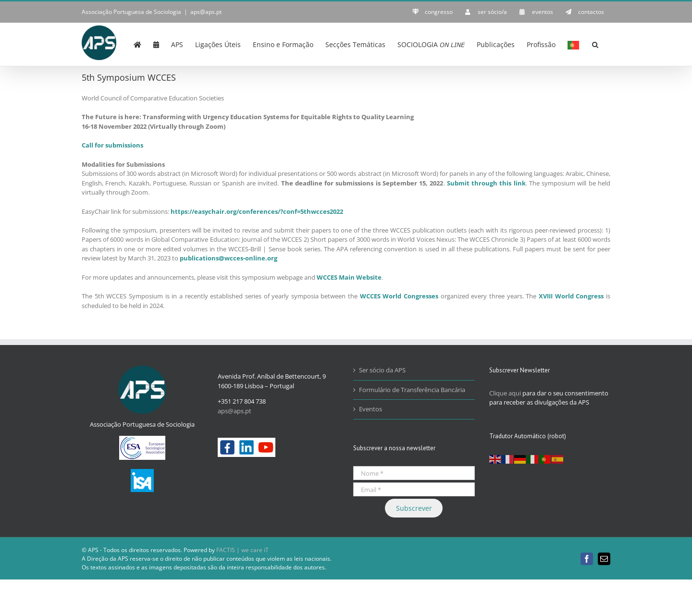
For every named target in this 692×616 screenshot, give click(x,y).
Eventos (371, 409)
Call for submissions (112, 145)
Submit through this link (486, 183)
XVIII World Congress (571, 296)
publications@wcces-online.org (229, 258)
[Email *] (414, 489)
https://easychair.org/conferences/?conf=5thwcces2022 (257, 211)
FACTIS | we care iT (242, 550)
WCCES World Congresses (399, 296)
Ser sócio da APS (382, 370)
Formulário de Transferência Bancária (412, 390)
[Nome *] (414, 473)
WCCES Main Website (349, 277)
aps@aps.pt (206, 12)
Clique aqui (505, 393)
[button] (595, 44)
